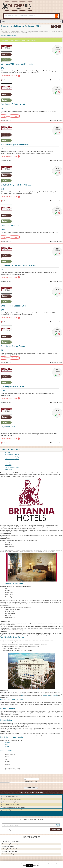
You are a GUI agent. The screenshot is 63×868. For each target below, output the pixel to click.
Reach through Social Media (12, 467)
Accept (30, 866)
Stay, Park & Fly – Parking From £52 (16, 185)
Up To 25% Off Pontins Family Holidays (17, 64)
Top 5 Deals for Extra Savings (12, 457)
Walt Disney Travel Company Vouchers (15, 844)
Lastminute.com (46, 696)
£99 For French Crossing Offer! (14, 306)
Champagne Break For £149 (12, 386)
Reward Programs (9, 463)
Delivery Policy (8, 465)
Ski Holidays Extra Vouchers (11, 841)
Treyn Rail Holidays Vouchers (12, 854)
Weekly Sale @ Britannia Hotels (14, 104)
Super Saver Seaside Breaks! (13, 346)
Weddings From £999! (10, 225)
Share (60, 80)
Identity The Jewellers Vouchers (12, 849)
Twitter (6, 744)
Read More (36, 866)
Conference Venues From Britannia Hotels (18, 265)
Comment (54, 80)
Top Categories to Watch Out (12, 455)
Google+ (7, 747)
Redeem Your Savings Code (12, 459)
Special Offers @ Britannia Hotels (15, 145)
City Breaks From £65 (10, 427)
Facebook (7, 742)
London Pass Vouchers (10, 851)
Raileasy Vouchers (8, 846)
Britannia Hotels (19, 40)
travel (22, 696)
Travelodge (55, 696)
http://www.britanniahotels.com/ (8, 35)
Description (7, 453)
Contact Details (8, 469)
